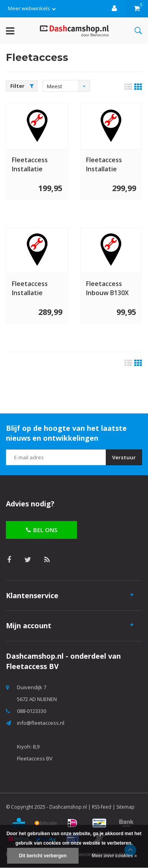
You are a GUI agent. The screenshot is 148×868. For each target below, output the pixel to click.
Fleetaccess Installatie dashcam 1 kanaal (30, 165)
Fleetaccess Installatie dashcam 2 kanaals (104, 165)
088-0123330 (32, 711)
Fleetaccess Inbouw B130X (107, 288)
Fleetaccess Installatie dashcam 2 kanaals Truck (33, 288)
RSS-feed (102, 807)
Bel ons (42, 530)
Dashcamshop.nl (68, 807)
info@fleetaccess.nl (41, 723)
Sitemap (126, 807)
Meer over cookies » (114, 856)
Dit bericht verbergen (43, 856)
